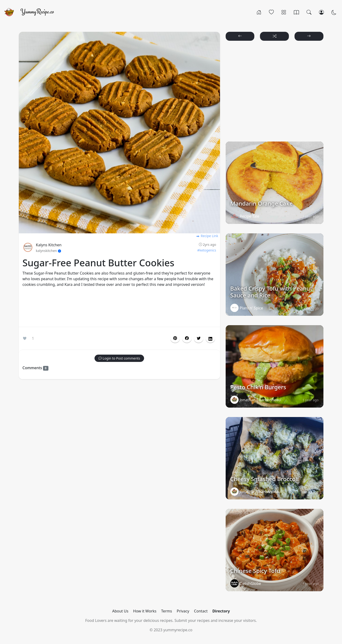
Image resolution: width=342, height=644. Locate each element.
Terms (167, 611)
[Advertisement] (119, 308)
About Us (120, 611)
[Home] (259, 12)
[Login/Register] (321, 12)
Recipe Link (207, 236)
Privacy (183, 611)
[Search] (309, 12)
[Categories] (284, 12)
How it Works (145, 611)
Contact (201, 611)
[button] (187, 338)
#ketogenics (207, 250)
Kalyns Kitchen (49, 245)
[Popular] (271, 12)
